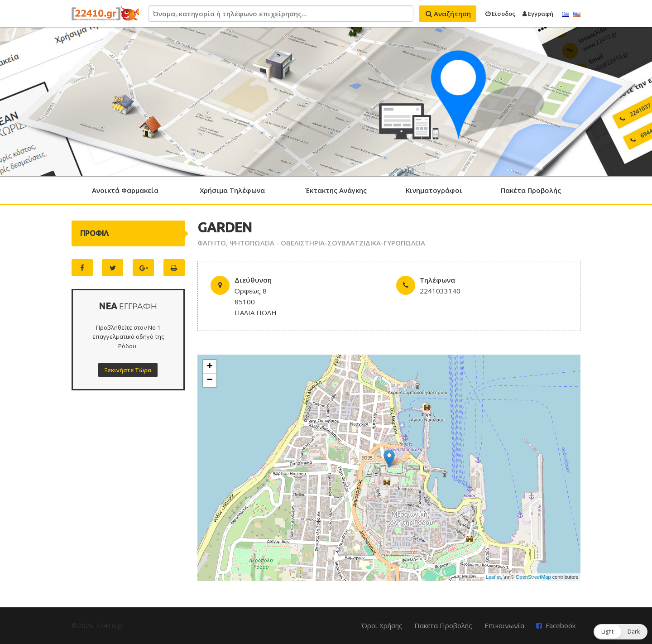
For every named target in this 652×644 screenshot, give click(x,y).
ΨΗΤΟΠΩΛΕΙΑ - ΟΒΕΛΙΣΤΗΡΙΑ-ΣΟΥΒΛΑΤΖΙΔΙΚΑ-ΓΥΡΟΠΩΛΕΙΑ (327, 243)
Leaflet (493, 577)
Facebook (561, 625)
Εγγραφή (538, 14)
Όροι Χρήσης (382, 625)
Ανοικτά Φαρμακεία (125, 190)
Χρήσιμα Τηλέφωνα (232, 190)
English (577, 14)
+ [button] (210, 367)
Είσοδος (500, 14)
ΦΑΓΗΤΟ (212, 243)
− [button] (210, 380)
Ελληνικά (566, 14)
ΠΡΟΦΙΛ (94, 233)
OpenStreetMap (533, 577)
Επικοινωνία (504, 625)
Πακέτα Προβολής (531, 190)
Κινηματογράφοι (434, 190)
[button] (621, 632)
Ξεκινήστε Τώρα (128, 370)
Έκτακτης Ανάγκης (336, 190)
